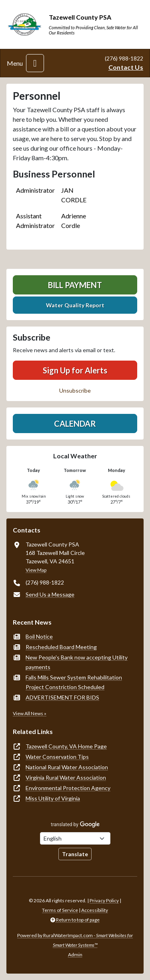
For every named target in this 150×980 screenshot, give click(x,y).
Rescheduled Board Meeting (61, 647)
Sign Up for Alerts (75, 370)
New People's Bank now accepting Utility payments (77, 662)
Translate (75, 854)
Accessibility (95, 910)
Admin (75, 955)
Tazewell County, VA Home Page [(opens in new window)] (66, 746)
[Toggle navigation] (35, 63)
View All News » (30, 713)
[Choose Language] (75, 838)
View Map (36, 570)
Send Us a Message (50, 594)
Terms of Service (60, 910)
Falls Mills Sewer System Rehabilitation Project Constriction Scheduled (74, 682)
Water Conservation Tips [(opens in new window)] (57, 757)
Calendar (75, 423)
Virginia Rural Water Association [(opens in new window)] (66, 777)
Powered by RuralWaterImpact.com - (75, 940)
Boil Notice (39, 636)
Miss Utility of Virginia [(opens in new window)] (53, 798)
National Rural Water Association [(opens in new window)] (67, 767)
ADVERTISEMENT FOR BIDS (62, 697)
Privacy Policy (104, 900)
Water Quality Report (75, 305)
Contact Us (126, 67)
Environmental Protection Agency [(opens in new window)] (68, 788)
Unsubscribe (75, 390)
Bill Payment (75, 285)
